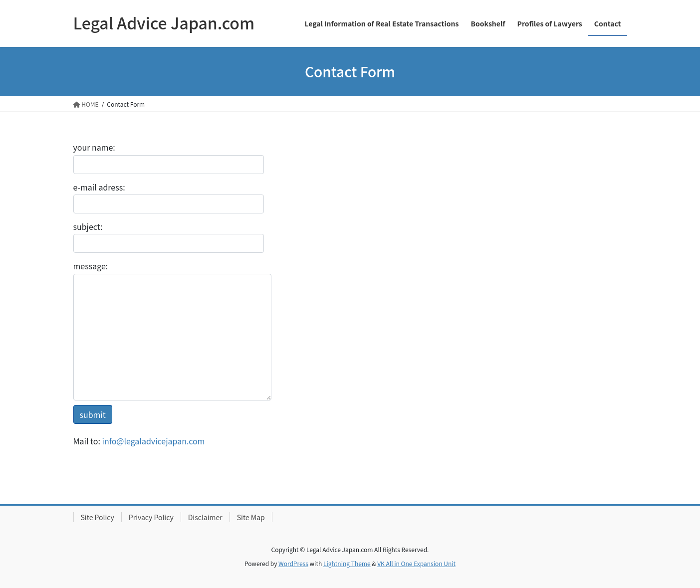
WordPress (293, 563)
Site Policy (98, 517)
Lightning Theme (347, 563)
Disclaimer (205, 517)
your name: (169, 157)
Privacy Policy (151, 517)
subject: (169, 237)
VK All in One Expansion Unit (416, 563)
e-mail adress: (169, 197)
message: (172, 330)
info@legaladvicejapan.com (154, 441)
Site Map (251, 517)
